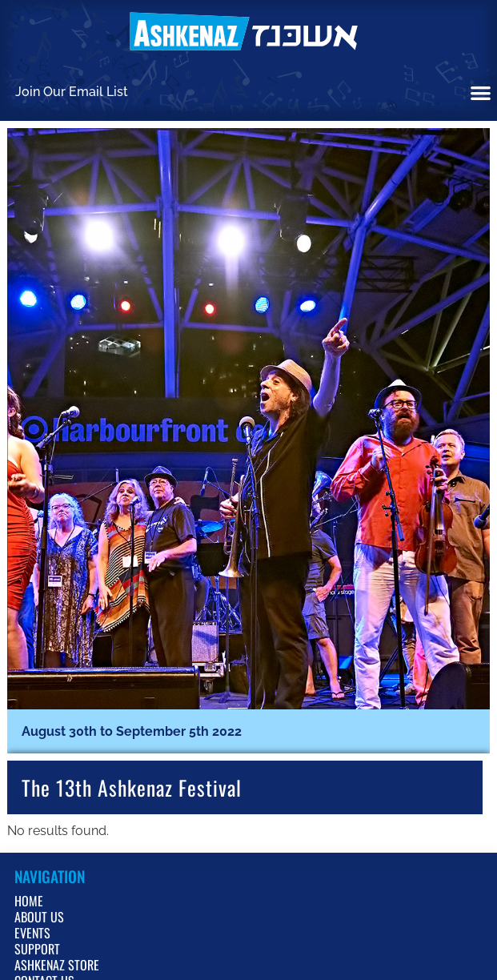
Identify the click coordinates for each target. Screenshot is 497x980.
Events (32, 933)
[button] (481, 92)
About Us (39, 917)
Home (29, 901)
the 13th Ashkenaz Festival (132, 787)
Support (37, 949)
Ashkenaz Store (57, 965)
